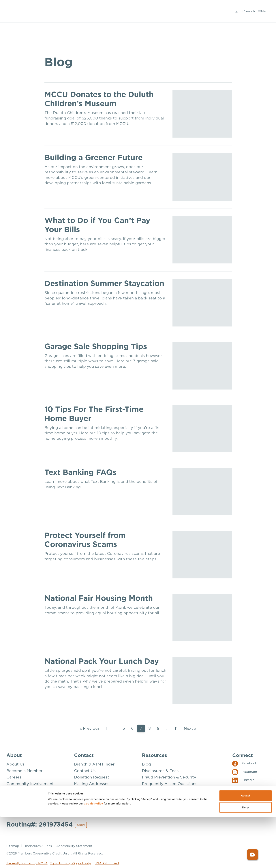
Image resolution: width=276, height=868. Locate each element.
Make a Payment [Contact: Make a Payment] (90, 790)
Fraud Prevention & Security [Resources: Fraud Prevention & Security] (169, 777)
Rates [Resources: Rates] (147, 797)
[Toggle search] (249, 11)
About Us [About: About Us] (16, 764)
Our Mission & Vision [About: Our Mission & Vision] (26, 797)
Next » (190, 728)
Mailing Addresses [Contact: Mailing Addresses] (92, 784)
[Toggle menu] (264, 11)
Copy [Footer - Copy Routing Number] (81, 825)
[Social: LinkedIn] (243, 780)
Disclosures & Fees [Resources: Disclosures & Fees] (160, 771)
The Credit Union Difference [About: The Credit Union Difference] (34, 803)
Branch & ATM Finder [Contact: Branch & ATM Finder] (94, 764)
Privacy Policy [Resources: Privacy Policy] (155, 790)
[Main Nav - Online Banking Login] (237, 11)
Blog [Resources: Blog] (146, 764)
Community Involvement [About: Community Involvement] (30, 784)
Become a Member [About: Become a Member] (25, 771)
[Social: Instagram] (245, 772)
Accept (245, 846)
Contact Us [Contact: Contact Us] (85, 771)
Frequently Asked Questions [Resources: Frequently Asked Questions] (170, 784)
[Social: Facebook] (245, 763)
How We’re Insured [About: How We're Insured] (25, 790)
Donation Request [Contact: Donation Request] (92, 777)
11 (176, 728)
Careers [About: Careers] (14, 777)
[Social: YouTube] (244, 788)
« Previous (90, 728)
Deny (246, 858)
